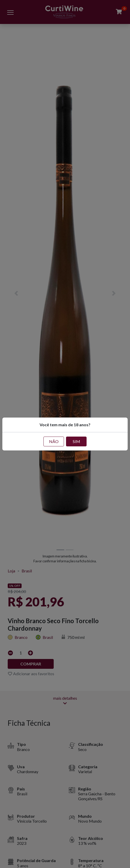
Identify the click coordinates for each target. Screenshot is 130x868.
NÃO (54, 441)
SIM (76, 441)
